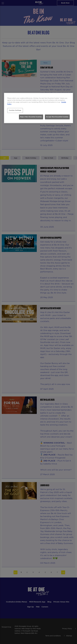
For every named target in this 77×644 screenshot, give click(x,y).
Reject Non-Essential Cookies (31, 117)
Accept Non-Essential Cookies (57, 117)
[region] (38, 108)
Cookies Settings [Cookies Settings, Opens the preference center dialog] (15, 110)
